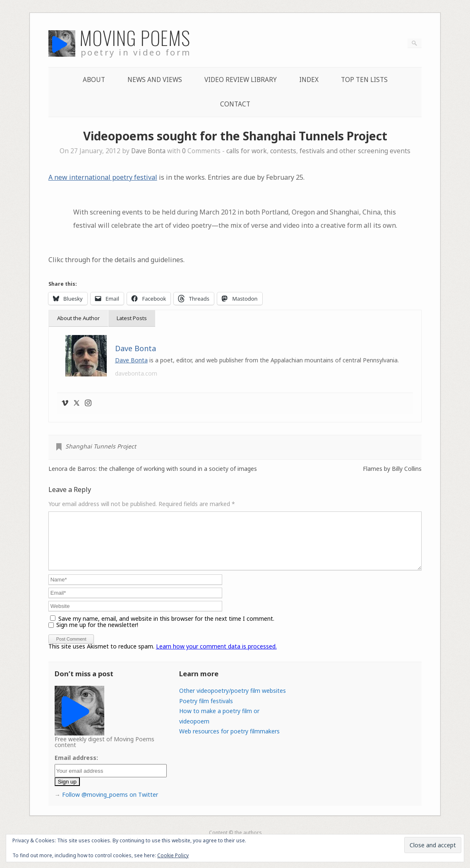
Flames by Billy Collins (392, 469)
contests (283, 151)
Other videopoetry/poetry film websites (233, 700)
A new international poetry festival (103, 177)
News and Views (155, 80)
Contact (235, 104)
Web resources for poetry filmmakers (229, 741)
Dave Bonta (148, 151)
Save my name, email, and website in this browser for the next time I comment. (166, 628)
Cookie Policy (173, 855)
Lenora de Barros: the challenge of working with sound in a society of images (153, 469)
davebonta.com (136, 373)
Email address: (76, 768)
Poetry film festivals (206, 711)
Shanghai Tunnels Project (101, 446)
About (94, 80)
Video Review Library (241, 80)
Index (309, 80)
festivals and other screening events (355, 151)
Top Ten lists (364, 80)
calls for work (247, 151)
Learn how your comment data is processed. (216, 656)
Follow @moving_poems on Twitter (110, 804)
